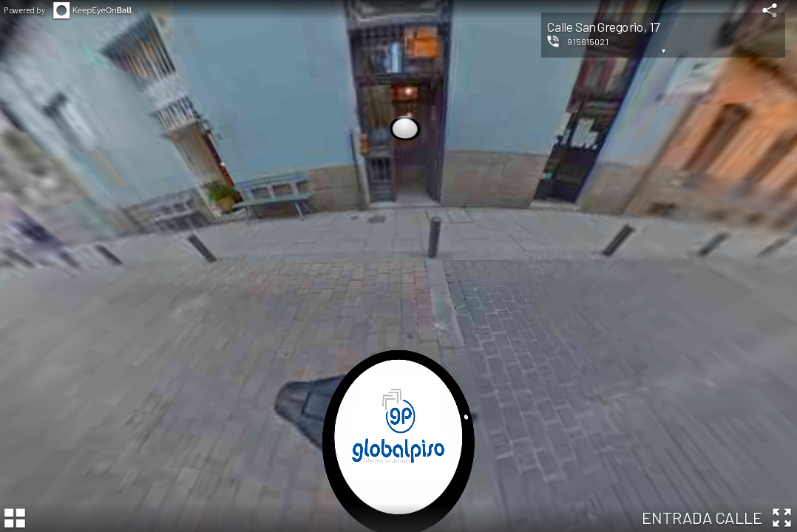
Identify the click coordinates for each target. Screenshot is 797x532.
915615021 (588, 41)
